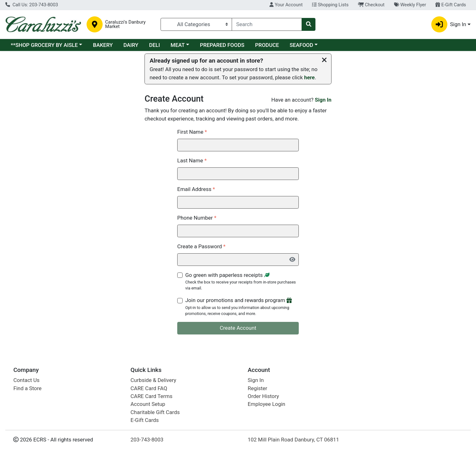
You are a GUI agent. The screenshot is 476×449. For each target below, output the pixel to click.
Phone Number (197, 218)
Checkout (371, 5)
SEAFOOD (301, 45)
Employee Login (266, 404)
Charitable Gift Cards (155, 412)
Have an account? (301, 100)
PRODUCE (267, 45)
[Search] (267, 24)
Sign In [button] (449, 24)
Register (258, 388)
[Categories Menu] (196, 24)
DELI (154, 45)
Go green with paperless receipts (242, 282)
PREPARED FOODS (222, 45)
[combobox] (267, 24)
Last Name (192, 160)
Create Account (238, 328)
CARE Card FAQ (149, 388)
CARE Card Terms (152, 396)
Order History (263, 396)
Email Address (196, 189)
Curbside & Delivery (153, 380)
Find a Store (27, 388)
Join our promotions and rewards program (242, 307)
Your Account (286, 5)
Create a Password (201, 246)
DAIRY (131, 45)
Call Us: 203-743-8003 (32, 5)
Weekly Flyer (410, 5)
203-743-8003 (147, 440)
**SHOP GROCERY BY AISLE (44, 45)
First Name (192, 132)
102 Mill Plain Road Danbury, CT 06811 (293, 440)
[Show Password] (292, 260)
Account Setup (148, 404)
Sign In (323, 100)
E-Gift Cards (451, 5)
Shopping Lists (330, 5)
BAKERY (103, 45)
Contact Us (26, 380)
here (309, 77)
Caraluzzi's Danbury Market (125, 25)
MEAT (178, 45)
